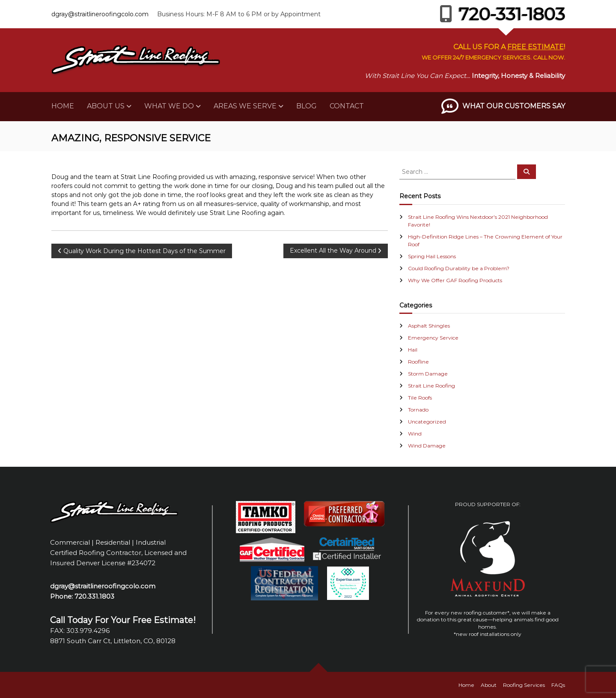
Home (63, 106)
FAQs (558, 685)
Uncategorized (427, 422)
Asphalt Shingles (429, 326)
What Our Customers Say (514, 106)
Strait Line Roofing (431, 386)
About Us (106, 106)
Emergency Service (433, 338)
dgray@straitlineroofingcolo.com (100, 14)
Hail (413, 350)
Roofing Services (524, 685)
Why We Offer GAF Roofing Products (455, 280)
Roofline (418, 362)
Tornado (418, 410)
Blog (307, 106)
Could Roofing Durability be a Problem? (459, 268)
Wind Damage (427, 446)
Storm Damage (428, 374)
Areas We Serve (245, 106)
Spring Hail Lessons (432, 256)
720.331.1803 (94, 596)
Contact (347, 106)
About (489, 685)
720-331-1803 (502, 14)
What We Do (169, 106)
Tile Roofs (420, 398)
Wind (415, 434)
